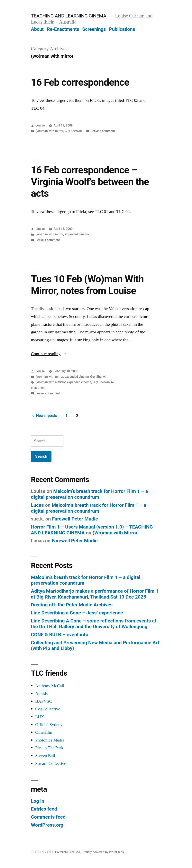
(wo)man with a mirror (51, 382)
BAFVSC (44, 701)
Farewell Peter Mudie (75, 519)
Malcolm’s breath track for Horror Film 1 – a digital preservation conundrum (89, 494)
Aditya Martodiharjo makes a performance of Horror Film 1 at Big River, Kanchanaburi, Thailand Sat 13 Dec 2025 (95, 594)
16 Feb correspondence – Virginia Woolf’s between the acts (90, 182)
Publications (122, 29)
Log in (38, 801)
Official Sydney (49, 725)
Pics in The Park (49, 748)
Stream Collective (51, 763)
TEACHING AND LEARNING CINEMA (69, 16)
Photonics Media (50, 740)
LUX (40, 717)
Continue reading (49, 354)
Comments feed (48, 817)
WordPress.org (47, 825)
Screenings (94, 29)
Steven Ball (45, 756)
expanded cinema (77, 234)
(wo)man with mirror (49, 131)
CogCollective (48, 709)
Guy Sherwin (73, 131)
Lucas (37, 505)
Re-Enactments (63, 29)
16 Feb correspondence (80, 82)
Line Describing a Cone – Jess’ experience (77, 613)
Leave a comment (103, 131)
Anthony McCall (50, 686)
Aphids (41, 693)
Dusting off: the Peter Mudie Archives (72, 605)
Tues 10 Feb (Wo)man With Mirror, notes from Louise (87, 285)
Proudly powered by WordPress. (103, 852)
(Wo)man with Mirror (115, 533)
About (37, 29)
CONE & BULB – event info (60, 635)
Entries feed (44, 809)
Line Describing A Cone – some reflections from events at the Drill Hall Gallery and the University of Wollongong (94, 624)
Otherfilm (44, 732)
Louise (40, 125)
